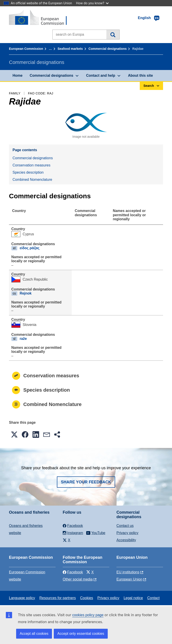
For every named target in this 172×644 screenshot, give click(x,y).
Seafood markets (70, 49)
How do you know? (92, 3)
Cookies (87, 598)
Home (17, 75)
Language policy (22, 598)
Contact (153, 598)
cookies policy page (88, 615)
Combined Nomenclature (32, 180)
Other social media (78, 579)
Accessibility (126, 540)
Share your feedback (86, 482)
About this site (140, 75)
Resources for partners (58, 598)
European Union (129, 579)
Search (113, 35)
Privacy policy (127, 533)
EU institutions (128, 572)
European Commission (26, 49)
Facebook (73, 572)
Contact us (125, 526)
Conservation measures (31, 165)
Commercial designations (107, 49)
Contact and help (101, 75)
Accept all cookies (34, 634)
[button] (14, 434)
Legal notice (133, 598)
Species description (28, 172)
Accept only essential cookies (81, 634)
